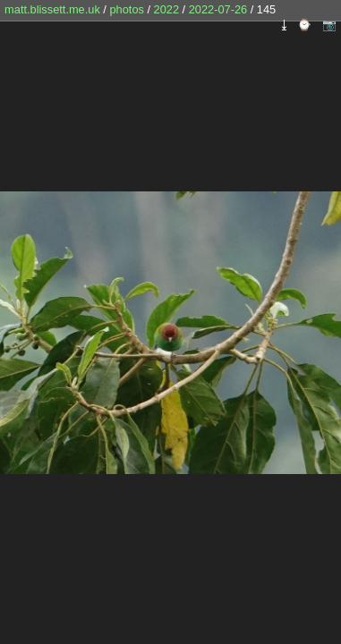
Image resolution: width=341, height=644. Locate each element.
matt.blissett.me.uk (52, 9)
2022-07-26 (218, 9)
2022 (166, 9)
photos (126, 9)
